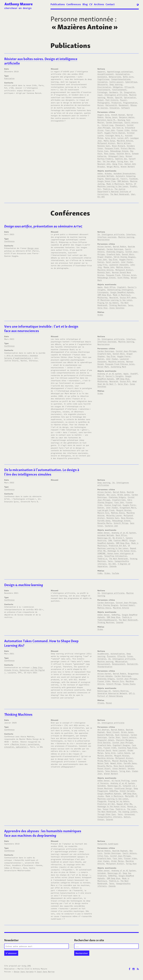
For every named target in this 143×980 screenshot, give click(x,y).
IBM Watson (123, 181)
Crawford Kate (113, 254)
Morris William (124, 143)
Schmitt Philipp (121, 523)
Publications (58, 4)
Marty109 (129, 796)
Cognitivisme (103, 79)
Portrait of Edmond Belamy (110, 696)
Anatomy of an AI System (124, 533)
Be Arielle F (118, 538)
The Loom (131, 809)
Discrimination (104, 87)
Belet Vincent (113, 732)
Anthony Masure (19, 4)
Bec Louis (111, 495)
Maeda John (109, 267)
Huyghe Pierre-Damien (115, 133)
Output (100, 100)
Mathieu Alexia (123, 267)
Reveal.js (132, 806)
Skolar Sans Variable (24, 971)
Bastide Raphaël (120, 851)
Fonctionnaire (104, 89)
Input (100, 95)
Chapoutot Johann (106, 740)
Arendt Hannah (118, 115)
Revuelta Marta (105, 523)
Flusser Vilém (123, 130)
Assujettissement (105, 74)
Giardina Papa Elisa (128, 748)
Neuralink (114, 297)
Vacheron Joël (111, 526)
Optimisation (130, 97)
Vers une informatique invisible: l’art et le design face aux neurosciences (41, 329)
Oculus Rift (125, 381)
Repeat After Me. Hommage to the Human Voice (117, 549)
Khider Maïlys (117, 861)
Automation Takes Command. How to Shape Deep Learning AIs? (41, 643)
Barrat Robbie (119, 246)
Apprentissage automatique (120, 71)
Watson (127, 817)
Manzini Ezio (103, 513)
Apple (100, 287)
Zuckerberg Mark (118, 367)
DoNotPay (116, 615)
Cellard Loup (107, 125)
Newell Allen (116, 763)
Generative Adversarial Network (112, 693)
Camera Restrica (121, 691)
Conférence (9, 241)
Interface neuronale (107, 237)
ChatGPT (134, 374)
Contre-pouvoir (116, 82)
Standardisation (105, 667)
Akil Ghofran (103, 730)
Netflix (129, 184)
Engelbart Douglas (121, 745)
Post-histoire (112, 100)
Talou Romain (111, 771)
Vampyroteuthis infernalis (110, 817)
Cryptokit (121, 287)
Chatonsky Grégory (117, 497)
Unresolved (129, 814)
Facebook (133, 179)
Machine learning (126, 237)
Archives (99, 4)
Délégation (118, 87)
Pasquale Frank (112, 148)
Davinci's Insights (115, 376)
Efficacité (129, 87)
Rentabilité (132, 664)
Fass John (110, 130)
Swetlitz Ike (121, 159)
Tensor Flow (108, 809)
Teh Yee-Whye (109, 161)
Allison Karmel (104, 246)
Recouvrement (104, 664)
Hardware (113, 92)
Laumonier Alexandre (119, 265)
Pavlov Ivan (103, 151)
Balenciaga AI (112, 179)
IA (121, 92)
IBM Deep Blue (104, 295)
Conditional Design (123, 788)
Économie (111, 656)
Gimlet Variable (127, 791)
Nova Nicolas (127, 518)
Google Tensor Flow (106, 181)
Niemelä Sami (104, 146)
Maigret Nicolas (124, 510)
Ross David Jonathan (123, 766)
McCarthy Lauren (114, 515)
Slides (100, 315)
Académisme (103, 653)
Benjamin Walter (127, 117)
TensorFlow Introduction (116, 556)
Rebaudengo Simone (119, 151)
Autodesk (102, 786)
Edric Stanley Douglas (108, 605)
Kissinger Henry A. (114, 135)
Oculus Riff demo (128, 297)
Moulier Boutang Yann (122, 761)
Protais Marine (128, 148)
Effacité (121, 656)
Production (116, 103)
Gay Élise (113, 259)
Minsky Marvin (104, 761)
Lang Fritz (102, 265)
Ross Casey (109, 153)
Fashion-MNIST (121, 540)
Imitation (102, 659)
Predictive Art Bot (117, 545)
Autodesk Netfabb (106, 176)
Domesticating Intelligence (120, 290)
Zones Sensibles (117, 308)
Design (24, 585)
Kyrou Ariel (110, 138)
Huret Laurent (112, 262)
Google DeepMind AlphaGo (122, 292)
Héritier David (104, 750)
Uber (133, 194)
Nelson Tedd (103, 763)
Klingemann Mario (128, 507)
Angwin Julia (103, 115)
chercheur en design (18, 8)
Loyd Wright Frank (106, 510)
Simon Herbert (119, 768)
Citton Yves (103, 856)
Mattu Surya (109, 141)
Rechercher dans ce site (89, 940)
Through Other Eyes (107, 814)
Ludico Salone (124, 753)
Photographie (103, 103)
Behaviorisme (115, 77)
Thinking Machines (118, 305)
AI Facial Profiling (121, 780)
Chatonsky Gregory (115, 252)
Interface (131, 234)
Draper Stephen (105, 257)
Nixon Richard (118, 146)
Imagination (130, 92)
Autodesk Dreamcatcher (124, 173)
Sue (99, 809)
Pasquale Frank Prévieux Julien (120, 364)
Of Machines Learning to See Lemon (117, 185)
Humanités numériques (108, 844)
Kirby (26, 966)
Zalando (113, 566)
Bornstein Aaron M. (107, 120)
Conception (102, 82)
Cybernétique (131, 82)
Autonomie (102, 77)
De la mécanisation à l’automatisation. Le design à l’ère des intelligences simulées (42, 472)
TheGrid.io (108, 189)
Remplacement (119, 664)
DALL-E (101, 376)
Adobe (100, 173)
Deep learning (116, 84)
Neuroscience (103, 239)
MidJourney (102, 297)
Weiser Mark (103, 367)
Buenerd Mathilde (105, 735)
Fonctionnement (119, 89)
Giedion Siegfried (113, 505)
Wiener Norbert (128, 166)
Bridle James (124, 495)
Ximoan (101, 819)
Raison (100, 105)
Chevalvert (120, 125)
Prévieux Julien (129, 275)
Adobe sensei (103, 870)
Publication (9, 78)
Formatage (102, 92)
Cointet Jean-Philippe (126, 351)
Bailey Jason (111, 117)
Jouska (101, 796)
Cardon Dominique (114, 122)
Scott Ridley (123, 277)
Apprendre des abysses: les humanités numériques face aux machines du (43, 833)
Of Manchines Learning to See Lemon (115, 300)
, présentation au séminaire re (43, 226)
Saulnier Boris (123, 153)
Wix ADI (101, 197)
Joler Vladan (127, 262)
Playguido (102, 801)
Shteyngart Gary (116, 156)
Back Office (110, 287)
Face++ (124, 179)
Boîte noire (128, 77)
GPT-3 (132, 693)
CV (91, 4)
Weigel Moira (113, 166)
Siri (99, 189)
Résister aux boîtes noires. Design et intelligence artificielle (41, 61)
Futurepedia (103, 292)
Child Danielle (104, 742)
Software (125, 108)
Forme (130, 656)
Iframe (101, 703)
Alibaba (108, 173)
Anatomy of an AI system (109, 374)
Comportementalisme (121, 79)
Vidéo (100, 573)
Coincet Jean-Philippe (126, 602)
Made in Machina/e (115, 184)
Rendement (124, 105)
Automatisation (123, 74)
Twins (130, 305)
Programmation (130, 103)
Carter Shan (114, 737)
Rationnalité (111, 105)
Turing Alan (123, 161)
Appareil (101, 71)
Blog (85, 4)
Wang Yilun (117, 164)
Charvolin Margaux (125, 740)
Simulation (114, 108)
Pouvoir (123, 100)
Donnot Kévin (128, 254)
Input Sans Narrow (46, 971)
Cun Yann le (118, 127)
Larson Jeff (123, 138)
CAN (110, 540)
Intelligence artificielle (116, 95)
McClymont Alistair (106, 143)
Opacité (119, 97)
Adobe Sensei (104, 533)
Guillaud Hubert (127, 605)
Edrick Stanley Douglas (125, 257)
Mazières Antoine (125, 141)
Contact (110, 4)
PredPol (133, 186)
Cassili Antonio (129, 737)
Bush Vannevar (122, 735)
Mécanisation (121, 661)
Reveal (109, 703)
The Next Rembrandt (120, 194)
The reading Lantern (128, 812)
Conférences (74, 4)
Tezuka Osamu (129, 684)
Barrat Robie (119, 492)
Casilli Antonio (129, 853)
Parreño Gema (104, 520)
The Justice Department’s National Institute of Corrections (114, 191)
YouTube (116, 573)
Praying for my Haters (108, 303)
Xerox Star (102, 308)
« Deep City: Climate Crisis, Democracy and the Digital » (25, 670)
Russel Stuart (104, 768)
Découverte (103, 84)
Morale (110, 97)
